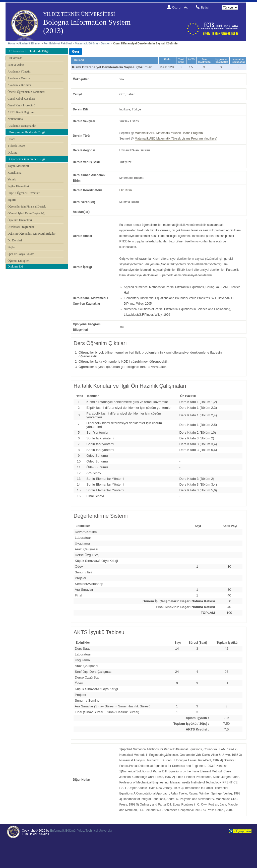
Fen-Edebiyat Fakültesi (58, 43)
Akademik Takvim (19, 78)
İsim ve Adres (16, 65)
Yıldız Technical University (94, 831)
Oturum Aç (180, 7)
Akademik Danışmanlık (22, 126)
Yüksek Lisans (16, 146)
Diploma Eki (15, 266)
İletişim (206, 7)
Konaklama (14, 173)
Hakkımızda (15, 58)
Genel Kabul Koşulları (21, 99)
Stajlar (11, 247)
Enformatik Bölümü (63, 831)
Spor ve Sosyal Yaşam (21, 254)
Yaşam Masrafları (18, 166)
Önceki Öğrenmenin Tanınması (26, 92)
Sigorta (12, 200)
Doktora (12, 153)
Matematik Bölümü (86, 43)
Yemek (12, 179)
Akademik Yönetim (19, 72)
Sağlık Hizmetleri (18, 186)
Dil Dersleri (15, 240)
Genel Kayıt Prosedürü (21, 105)
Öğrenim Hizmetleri (20, 220)
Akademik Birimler (29, 43)
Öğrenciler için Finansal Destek (27, 207)
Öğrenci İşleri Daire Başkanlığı (26, 213)
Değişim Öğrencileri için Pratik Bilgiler (31, 234)
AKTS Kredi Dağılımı (21, 112)
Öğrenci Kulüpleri (19, 261)
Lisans (11, 139)
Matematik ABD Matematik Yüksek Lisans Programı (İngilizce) (176, 139)
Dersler (105, 43)
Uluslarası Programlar (21, 227)
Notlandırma (15, 119)
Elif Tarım (125, 190)
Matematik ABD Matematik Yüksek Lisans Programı (169, 133)
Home (12, 43)
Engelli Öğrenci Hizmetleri (24, 193)
